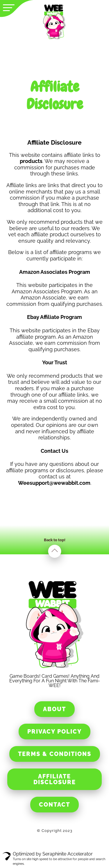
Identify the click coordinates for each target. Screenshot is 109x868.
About (54, 709)
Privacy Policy (54, 732)
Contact (54, 805)
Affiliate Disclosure (55, 779)
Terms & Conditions (55, 754)
